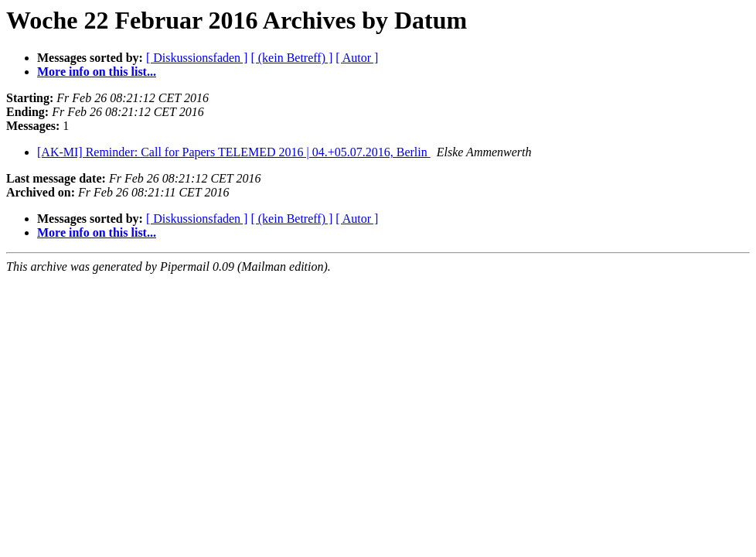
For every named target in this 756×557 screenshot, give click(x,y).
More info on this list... (97, 72)
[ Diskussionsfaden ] (197, 58)
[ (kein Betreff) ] (291, 58)
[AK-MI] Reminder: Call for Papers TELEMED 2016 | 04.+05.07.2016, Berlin (234, 152)
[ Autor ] (357, 58)
